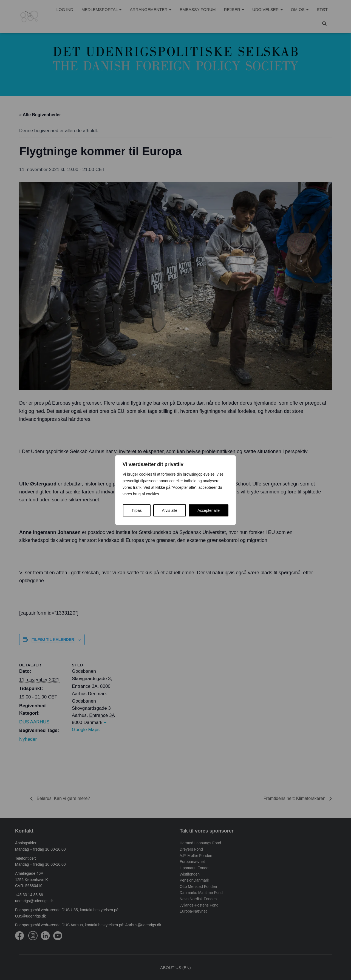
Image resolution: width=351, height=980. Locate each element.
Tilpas (137, 510)
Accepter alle (209, 510)
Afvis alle (169, 510)
